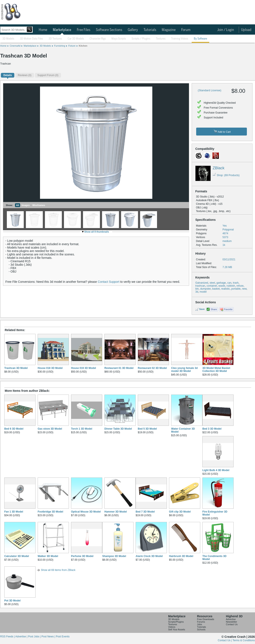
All (18, 205)
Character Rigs (98, 39)
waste (222, 286)
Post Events (63, 637)
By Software (200, 39)
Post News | (49, 637)
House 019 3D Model (84, 368)
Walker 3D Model (48, 556)
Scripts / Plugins (141, 39)
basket (216, 289)
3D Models (8, 39)
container (212, 286)
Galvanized (202, 283)
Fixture (72, 46)
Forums (201, 622)
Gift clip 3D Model (180, 512)
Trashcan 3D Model (16, 368)
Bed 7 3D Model (145, 512)
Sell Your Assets (177, 629)
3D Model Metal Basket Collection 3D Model (216, 370)
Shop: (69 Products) (226, 175)
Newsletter (231, 622)
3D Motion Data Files (31, 39)
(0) (24, 75)
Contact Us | (225, 640)
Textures (161, 39)
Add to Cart (222, 132)
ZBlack (219, 168)
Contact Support (109, 282)
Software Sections (109, 30)
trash (236, 283)
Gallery (133, 30)
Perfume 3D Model (82, 556)
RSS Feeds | (8, 637)
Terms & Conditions (244, 640)
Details (8, 75)
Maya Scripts (119, 39)
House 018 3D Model (50, 368)
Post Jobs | (35, 637)
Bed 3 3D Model (212, 429)
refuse (240, 286)
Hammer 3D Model (116, 512)
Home (43, 30)
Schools (201, 629)
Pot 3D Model (12, 601)
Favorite (228, 309)
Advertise (231, 619)
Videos (172, 627)
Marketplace (62, 30)
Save (202, 309)
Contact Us (232, 624)
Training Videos (180, 39)
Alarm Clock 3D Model (149, 556)
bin (197, 289)
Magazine (169, 30)
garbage (221, 283)
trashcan (200, 286)
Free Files (84, 30)
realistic (226, 289)
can (229, 283)
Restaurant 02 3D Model (152, 368)
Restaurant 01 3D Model (119, 368)
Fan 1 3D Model (14, 512)
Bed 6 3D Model (14, 429)
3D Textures (55, 39)
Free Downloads (206, 619)
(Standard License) (210, 90)
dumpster (205, 289)
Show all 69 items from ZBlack (58, 570)
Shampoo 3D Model (114, 556)
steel (212, 283)
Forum (186, 30)
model (203, 292)
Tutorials (150, 30)
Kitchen (83, 46)
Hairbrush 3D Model (181, 556)
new (244, 289)
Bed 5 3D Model (147, 429)
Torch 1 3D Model (82, 429)
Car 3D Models (76, 39)
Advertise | (22, 637)
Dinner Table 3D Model (118, 429)
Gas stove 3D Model (50, 429)
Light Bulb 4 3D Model (216, 470)
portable (236, 289)
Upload (246, 30)
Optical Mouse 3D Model (86, 512)
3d (197, 292)
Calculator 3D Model (17, 556)
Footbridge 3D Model (50, 512)
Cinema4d (15, 46)
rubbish (231, 286)
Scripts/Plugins (176, 622)
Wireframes (39, 205)
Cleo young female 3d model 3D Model (184, 370)
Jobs (199, 624)
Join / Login (226, 30)
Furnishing (60, 46)
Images (26, 205)
